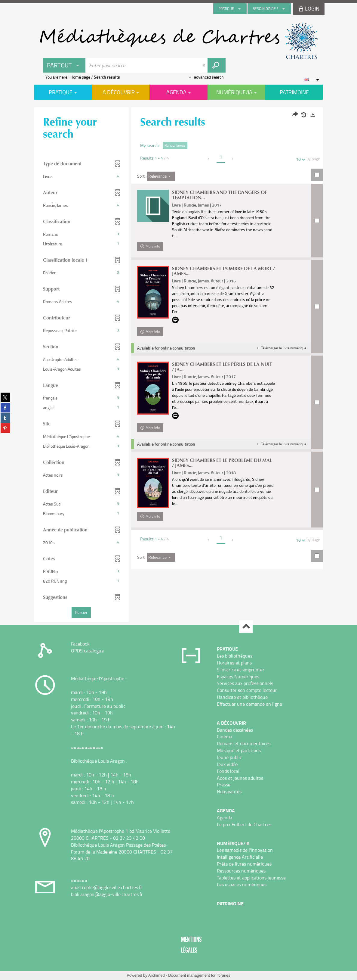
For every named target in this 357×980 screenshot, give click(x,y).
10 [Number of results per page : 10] (299, 159)
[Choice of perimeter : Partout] (64, 65)
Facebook (80, 644)
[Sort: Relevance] (161, 176)
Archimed (157, 975)
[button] (81, 176)
